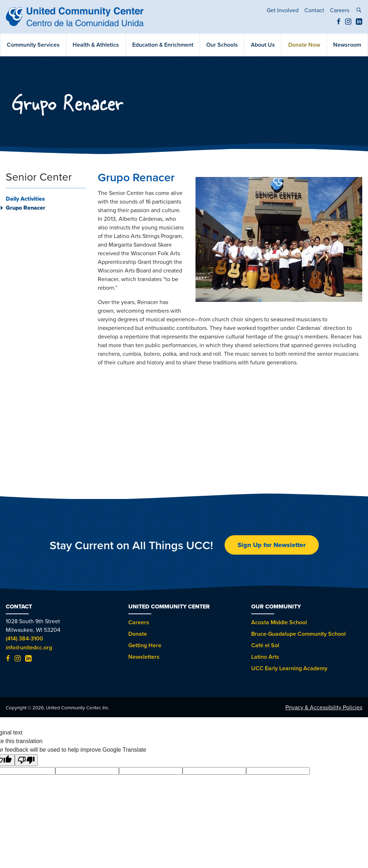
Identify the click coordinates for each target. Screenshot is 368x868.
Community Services (33, 45)
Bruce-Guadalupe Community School (298, 634)
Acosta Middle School (279, 622)
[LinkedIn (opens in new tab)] (359, 23)
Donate (138, 634)
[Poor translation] (26, 760)
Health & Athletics (96, 45)
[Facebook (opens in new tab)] (339, 23)
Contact (314, 10)
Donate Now (304, 45)
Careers (340, 10)
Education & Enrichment (163, 45)
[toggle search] (359, 11)
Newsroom (347, 45)
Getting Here (145, 645)
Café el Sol (265, 645)
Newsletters (144, 657)
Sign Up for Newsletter (272, 545)
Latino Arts (265, 657)
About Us (263, 45)
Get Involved (283, 10)
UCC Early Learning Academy (289, 668)
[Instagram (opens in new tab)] (348, 23)
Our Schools (222, 45)
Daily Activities (25, 199)
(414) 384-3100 (24, 638)
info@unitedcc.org (29, 647)
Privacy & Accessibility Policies (324, 707)
